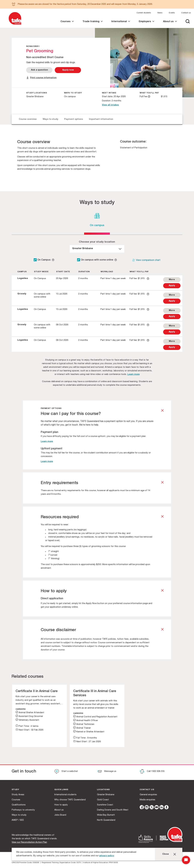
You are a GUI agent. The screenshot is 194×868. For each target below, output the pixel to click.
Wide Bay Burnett (106, 815)
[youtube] (157, 808)
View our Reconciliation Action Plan (29, 842)
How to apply (61, 805)
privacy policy (107, 856)
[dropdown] (97, 249)
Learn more (134, 374)
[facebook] (142, 808)
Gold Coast (103, 800)
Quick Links (61, 790)
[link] (67, 24)
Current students (144, 13)
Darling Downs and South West (113, 810)
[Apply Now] (68, 70)
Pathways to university (23, 810)
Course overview (28, 119)
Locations (103, 790)
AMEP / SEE (18, 820)
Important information (101, 119)
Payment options (74, 119)
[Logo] (15, 25)
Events (172, 13)
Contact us (186, 13)
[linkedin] (162, 808)
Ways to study (50, 119)
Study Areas (18, 795)
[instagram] (147, 808)
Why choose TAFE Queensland (70, 800)
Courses (16, 800)
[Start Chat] (186, 860)
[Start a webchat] (66, 772)
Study (15, 790)
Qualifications (19, 805)
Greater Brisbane (106, 795)
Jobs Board (60, 815)
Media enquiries (147, 800)
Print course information (43, 78)
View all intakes (110, 105)
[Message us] (107, 772)
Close (166, 854)
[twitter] (152, 808)
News (160, 13)
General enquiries (148, 795)
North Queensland (106, 820)
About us (59, 810)
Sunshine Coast (105, 805)
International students (65, 795)
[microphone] (166, 808)
